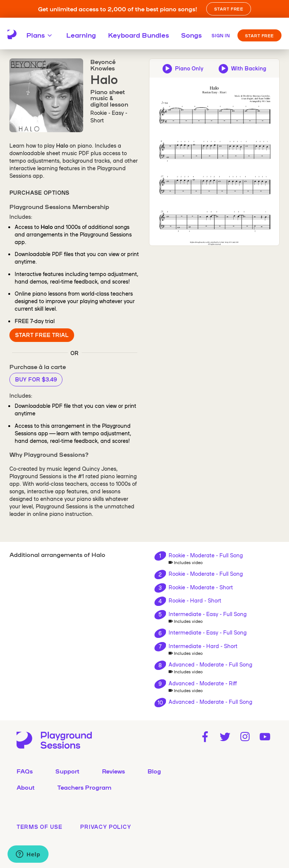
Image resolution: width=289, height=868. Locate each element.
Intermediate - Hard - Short (203, 646)
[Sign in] (221, 35)
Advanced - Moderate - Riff (203, 683)
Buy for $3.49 (36, 379)
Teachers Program (84, 787)
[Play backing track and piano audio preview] (242, 68)
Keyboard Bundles (138, 35)
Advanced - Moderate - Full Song (210, 664)
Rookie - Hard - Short (195, 600)
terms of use (39, 827)
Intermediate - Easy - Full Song (208, 614)
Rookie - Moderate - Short (201, 587)
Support (67, 771)
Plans (40, 35)
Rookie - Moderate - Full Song (206, 555)
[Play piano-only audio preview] (183, 68)
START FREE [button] (229, 9)
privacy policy (106, 827)
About (26, 787)
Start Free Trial (42, 335)
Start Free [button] (260, 35)
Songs (191, 35)
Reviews (113, 771)
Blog (154, 771)
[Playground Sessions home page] (12, 35)
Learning (81, 35)
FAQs (25, 771)
